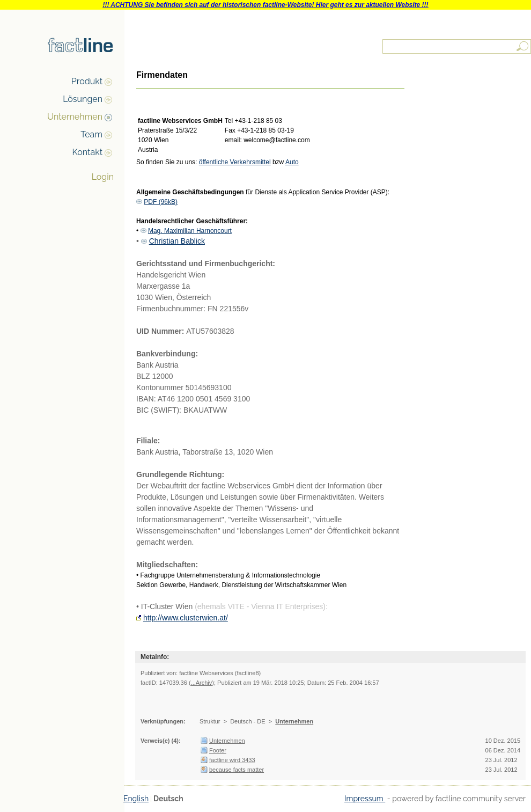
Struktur (210, 721)
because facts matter (237, 770)
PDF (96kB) (161, 202)
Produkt (87, 81)
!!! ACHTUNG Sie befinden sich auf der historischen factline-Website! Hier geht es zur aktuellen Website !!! (265, 5)
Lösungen (83, 99)
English (136, 799)
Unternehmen (75, 117)
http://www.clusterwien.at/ (186, 618)
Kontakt (87, 152)
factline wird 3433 (232, 760)
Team (91, 134)
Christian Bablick (177, 241)
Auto (292, 162)
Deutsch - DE (248, 721)
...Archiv (202, 683)
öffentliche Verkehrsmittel (235, 162)
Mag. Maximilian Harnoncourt (190, 231)
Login (103, 177)
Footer (218, 750)
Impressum (365, 799)
